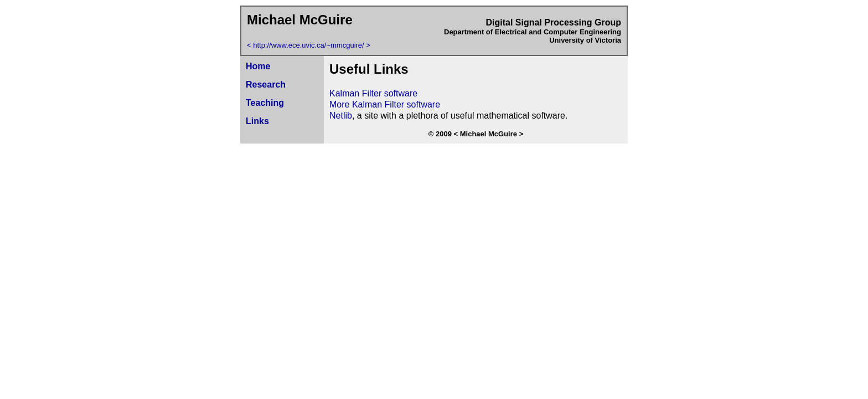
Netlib (341, 116)
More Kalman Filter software (385, 104)
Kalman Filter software (373, 93)
